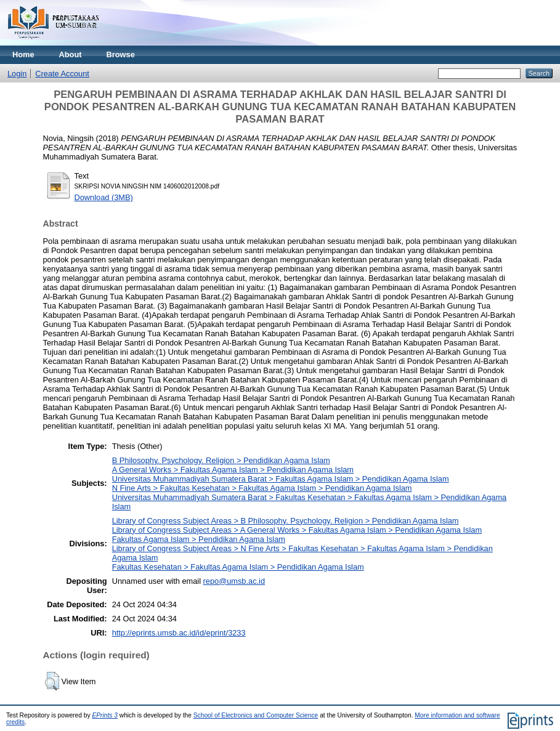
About (71, 55)
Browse (121, 55)
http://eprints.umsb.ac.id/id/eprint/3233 (179, 633)
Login (17, 74)
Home (23, 55)
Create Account (62, 74)
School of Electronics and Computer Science (256, 715)
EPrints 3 (105, 715)
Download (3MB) (104, 197)
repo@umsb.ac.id (234, 581)
